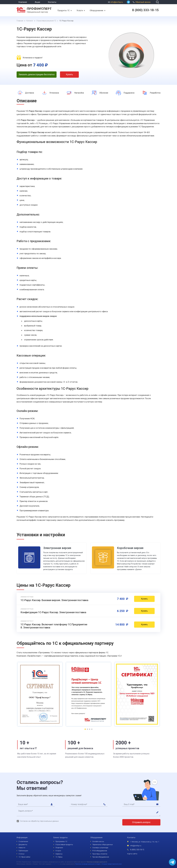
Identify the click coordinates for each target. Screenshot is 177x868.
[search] (157, 2)
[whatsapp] (128, 2)
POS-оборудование (100, 851)
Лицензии (59, 848)
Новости (22, 848)
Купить (69, 74)
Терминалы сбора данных (103, 844)
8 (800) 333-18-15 (137, 850)
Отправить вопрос (141, 822)
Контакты (52, 2)
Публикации (23, 851)
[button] (71, 11)
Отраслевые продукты (64, 844)
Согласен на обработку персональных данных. (40, 821)
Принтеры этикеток (100, 854)
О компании (23, 841)
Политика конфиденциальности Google (88, 864)
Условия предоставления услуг (112, 864)
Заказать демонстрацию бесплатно (37, 74)
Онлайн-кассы (98, 841)
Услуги (80, 10)
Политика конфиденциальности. (97, 862)
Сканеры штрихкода (100, 848)
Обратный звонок (141, 2)
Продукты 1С (63, 10)
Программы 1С (61, 841)
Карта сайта (132, 854)
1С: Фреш (59, 857)
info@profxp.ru (117, 2)
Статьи (21, 854)
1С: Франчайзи (24, 857)
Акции (37, 2)
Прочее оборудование (101, 857)
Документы (23, 844)
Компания (23, 2)
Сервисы (59, 854)
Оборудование (96, 10)
